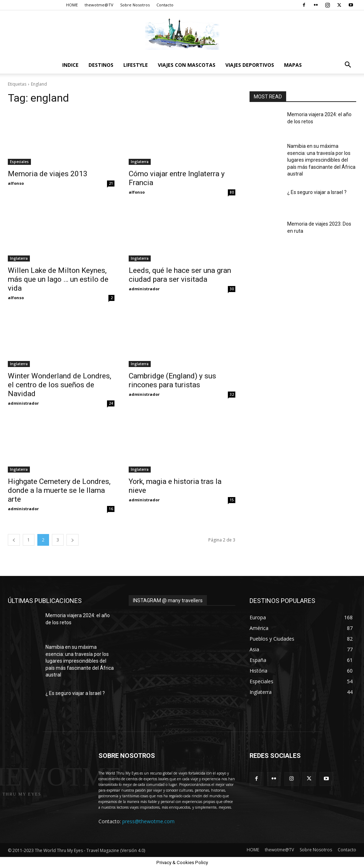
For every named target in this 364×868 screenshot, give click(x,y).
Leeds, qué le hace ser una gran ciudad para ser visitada (180, 275)
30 (232, 289)
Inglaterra (140, 162)
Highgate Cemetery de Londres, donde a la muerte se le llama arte (59, 490)
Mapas (293, 65)
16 (111, 509)
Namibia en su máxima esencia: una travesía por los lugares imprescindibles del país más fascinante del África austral (321, 160)
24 (111, 403)
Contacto (165, 5)
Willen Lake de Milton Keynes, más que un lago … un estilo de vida (58, 279)
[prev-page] (14, 540)
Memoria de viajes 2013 (48, 174)
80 (232, 192)
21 (111, 183)
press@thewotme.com (148, 821)
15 (232, 500)
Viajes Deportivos (250, 65)
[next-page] (73, 540)
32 (232, 394)
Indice (70, 65)
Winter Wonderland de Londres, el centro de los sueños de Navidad (60, 385)
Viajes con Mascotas (187, 65)
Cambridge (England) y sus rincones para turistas (172, 380)
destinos (101, 65)
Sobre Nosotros (135, 5)
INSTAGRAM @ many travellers (168, 600)
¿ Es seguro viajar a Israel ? (317, 192)
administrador (144, 289)
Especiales (19, 162)
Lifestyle (136, 65)
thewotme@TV (99, 5)
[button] (348, 66)
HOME (72, 5)
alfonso (16, 183)
